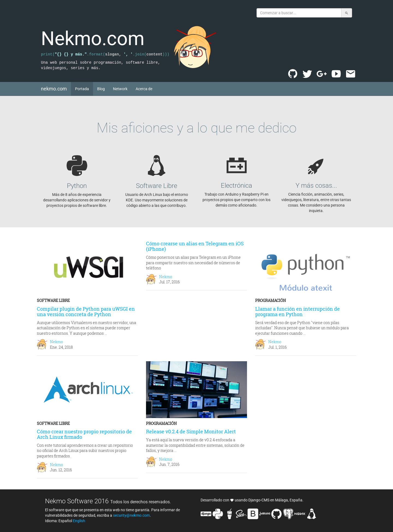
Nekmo (56, 342)
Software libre (53, 300)
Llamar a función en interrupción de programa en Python (297, 311)
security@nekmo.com (131, 515)
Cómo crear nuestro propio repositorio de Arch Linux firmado (84, 434)
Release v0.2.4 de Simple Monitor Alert (191, 431)
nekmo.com (56, 89)
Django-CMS (259, 500)
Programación (271, 300)
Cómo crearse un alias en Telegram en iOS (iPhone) (195, 246)
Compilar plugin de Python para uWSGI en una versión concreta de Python (86, 311)
